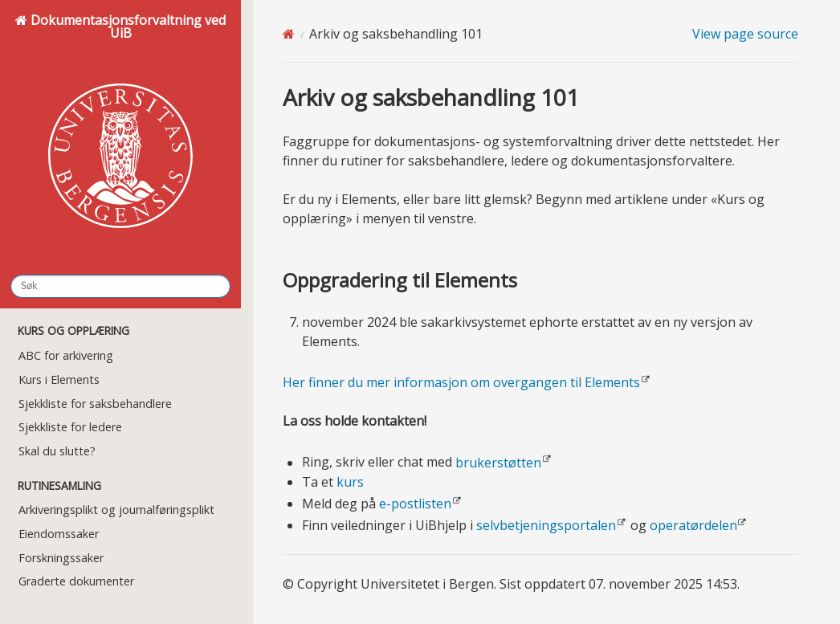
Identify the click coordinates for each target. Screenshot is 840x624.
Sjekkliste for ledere (70, 427)
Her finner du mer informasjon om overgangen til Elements (461, 382)
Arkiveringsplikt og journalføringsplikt (116, 510)
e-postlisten (415, 504)
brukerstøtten (498, 463)
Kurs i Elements (59, 379)
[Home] (289, 34)
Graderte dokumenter (76, 581)
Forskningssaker (61, 558)
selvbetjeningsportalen (546, 525)
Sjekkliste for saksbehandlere (95, 404)
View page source (745, 34)
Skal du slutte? (57, 451)
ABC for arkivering (66, 355)
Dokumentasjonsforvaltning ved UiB (120, 136)
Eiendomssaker (59, 534)
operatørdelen (693, 525)
